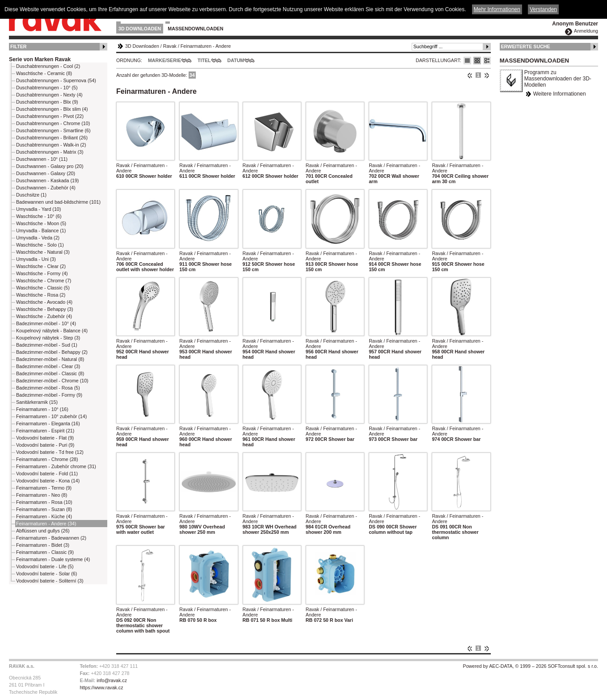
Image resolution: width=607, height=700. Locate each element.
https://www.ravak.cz (101, 687)
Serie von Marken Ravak (40, 59)
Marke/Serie (164, 60)
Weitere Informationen (560, 94)
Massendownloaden (195, 29)
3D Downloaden (140, 29)
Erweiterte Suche (526, 46)
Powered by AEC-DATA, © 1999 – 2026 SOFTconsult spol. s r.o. (531, 666)
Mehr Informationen (497, 9)
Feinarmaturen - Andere (206, 46)
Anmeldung (586, 31)
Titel (204, 60)
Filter (19, 46)
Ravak (170, 46)
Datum (236, 60)
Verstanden (543, 9)
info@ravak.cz (112, 680)
